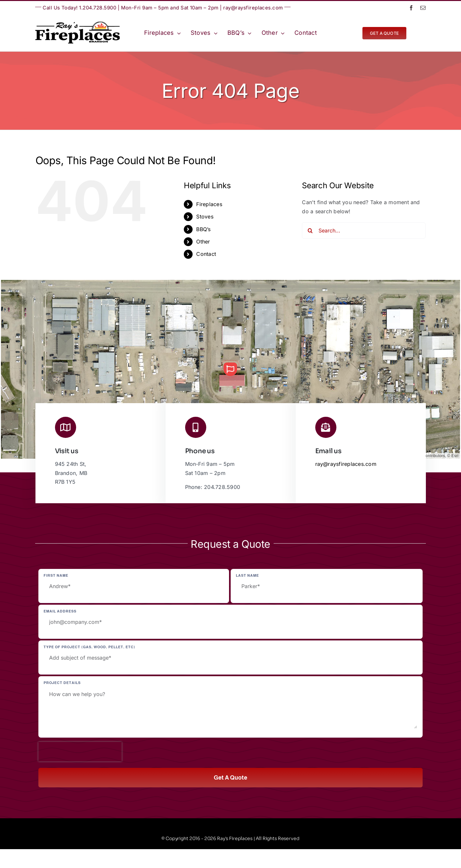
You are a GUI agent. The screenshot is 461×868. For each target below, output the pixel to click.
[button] (230, 369)
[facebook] (411, 8)
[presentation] (80, 752)
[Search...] (364, 230)
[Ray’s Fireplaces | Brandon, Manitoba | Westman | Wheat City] (77, 24)
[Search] (310, 230)
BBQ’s (203, 229)
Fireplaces (209, 204)
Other (203, 242)
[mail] (423, 8)
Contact (206, 254)
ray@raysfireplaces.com (253, 8)
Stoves (205, 217)
